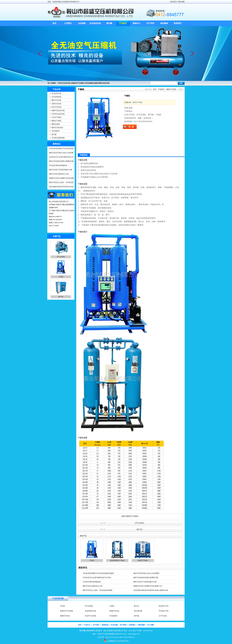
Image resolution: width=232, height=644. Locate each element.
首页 (54, 23)
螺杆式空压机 (56, 100)
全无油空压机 (96, 23)
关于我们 (96, 625)
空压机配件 (56, 131)
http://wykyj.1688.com (127, 637)
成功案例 (164, 23)
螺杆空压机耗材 (57, 128)
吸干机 (61, 297)
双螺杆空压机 (114, 611)
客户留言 (123, 625)
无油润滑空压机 (90, 611)
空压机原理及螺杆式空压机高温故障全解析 (98, 573)
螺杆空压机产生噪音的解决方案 (61, 170)
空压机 (62, 606)
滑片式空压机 (56, 107)
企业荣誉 (82, 23)
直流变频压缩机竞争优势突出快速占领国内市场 (151, 590)
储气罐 (109, 23)
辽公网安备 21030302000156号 (118, 641)
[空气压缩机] (140, 523)
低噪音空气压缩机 (67, 611)
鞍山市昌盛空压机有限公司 (59, 202)
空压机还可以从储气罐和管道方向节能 (97, 578)
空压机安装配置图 (58, 138)
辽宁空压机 (163, 616)
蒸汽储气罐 (138, 611)
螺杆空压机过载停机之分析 (59, 174)
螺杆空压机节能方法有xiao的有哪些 (146, 573)
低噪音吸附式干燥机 (117, 560)
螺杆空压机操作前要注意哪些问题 (61, 161)
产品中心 (87, 625)
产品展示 (123, 23)
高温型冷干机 (164, 606)
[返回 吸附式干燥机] (130, 516)
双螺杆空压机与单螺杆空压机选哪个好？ (148, 586)
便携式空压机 (65, 616)
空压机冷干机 (164, 611)
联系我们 (178, 23)
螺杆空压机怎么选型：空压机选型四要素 (98, 590)
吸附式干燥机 (56, 121)
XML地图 (150, 625)
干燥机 (61, 277)
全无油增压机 (56, 97)
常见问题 (114, 625)
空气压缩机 (61, 257)
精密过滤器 (56, 124)
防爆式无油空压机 (58, 110)
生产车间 (150, 23)
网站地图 (181, 2)
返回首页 (173, 2)
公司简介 (68, 23)
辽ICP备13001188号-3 (87, 631)
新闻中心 (137, 23)
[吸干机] (140, 529)
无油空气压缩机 (90, 616)
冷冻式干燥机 (56, 117)
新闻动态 (105, 625)
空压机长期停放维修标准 (58, 165)
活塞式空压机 (56, 104)
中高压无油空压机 (58, 114)
